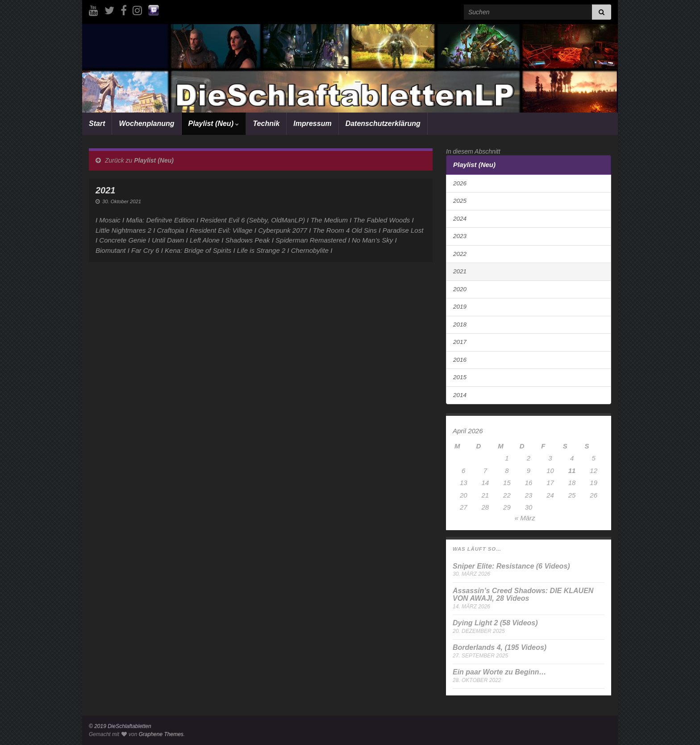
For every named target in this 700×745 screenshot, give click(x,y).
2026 (460, 183)
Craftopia (171, 230)
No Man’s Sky (372, 240)
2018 (460, 324)
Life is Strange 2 (261, 250)
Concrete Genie (123, 240)
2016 (460, 360)
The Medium (329, 220)
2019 (460, 307)
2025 (460, 201)
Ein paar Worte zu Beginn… (500, 672)
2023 (460, 236)
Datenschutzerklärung (383, 123)
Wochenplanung (146, 123)
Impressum (312, 123)
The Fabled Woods (382, 220)
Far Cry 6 (145, 250)
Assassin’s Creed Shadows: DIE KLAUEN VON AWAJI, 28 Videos (523, 595)
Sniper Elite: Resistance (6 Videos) (511, 566)
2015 (460, 377)
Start (97, 123)
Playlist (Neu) (214, 123)
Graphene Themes (161, 734)
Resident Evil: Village (221, 230)
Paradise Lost (403, 230)
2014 (460, 395)
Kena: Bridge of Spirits (198, 250)
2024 (460, 219)
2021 (460, 271)
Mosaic (110, 220)
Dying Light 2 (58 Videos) (495, 623)
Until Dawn (168, 240)
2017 (460, 342)
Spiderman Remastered (311, 240)
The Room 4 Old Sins (345, 230)
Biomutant (111, 250)
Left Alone (205, 240)
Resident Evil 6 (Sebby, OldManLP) (252, 220)
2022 (460, 254)
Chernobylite (310, 250)
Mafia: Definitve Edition (160, 220)
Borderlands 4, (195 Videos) (500, 647)
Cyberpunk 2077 (283, 230)
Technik (266, 123)
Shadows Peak (247, 240)
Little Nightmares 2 (123, 230)
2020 (460, 289)
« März (525, 518)
